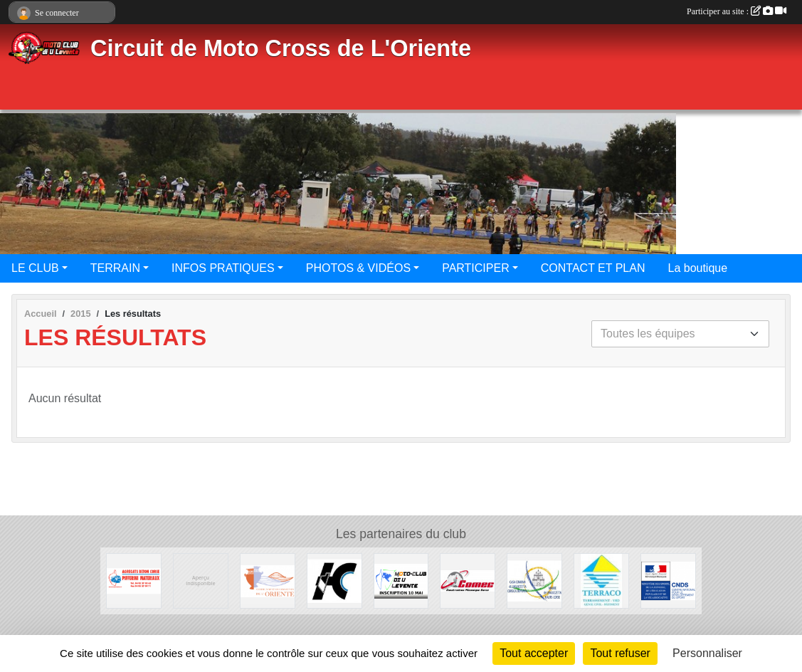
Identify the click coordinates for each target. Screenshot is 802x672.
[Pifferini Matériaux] (134, 580)
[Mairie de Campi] (201, 580)
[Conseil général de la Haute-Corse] (334, 580)
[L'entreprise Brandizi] (601, 580)
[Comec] (468, 580)
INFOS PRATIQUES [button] (223, 268)
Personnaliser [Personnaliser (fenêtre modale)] (707, 653)
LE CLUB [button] (35, 268)
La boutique (697, 268)
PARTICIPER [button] (476, 268)
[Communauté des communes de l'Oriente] (268, 580)
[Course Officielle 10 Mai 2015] (401, 580)
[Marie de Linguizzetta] (534, 580)
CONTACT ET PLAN (593, 268)
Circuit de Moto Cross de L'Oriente (281, 48)
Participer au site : (737, 11)
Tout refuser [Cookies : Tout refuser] (620, 653)
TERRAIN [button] (115, 268)
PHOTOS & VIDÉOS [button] (358, 268)
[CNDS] (668, 580)
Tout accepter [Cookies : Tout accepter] (534, 653)
